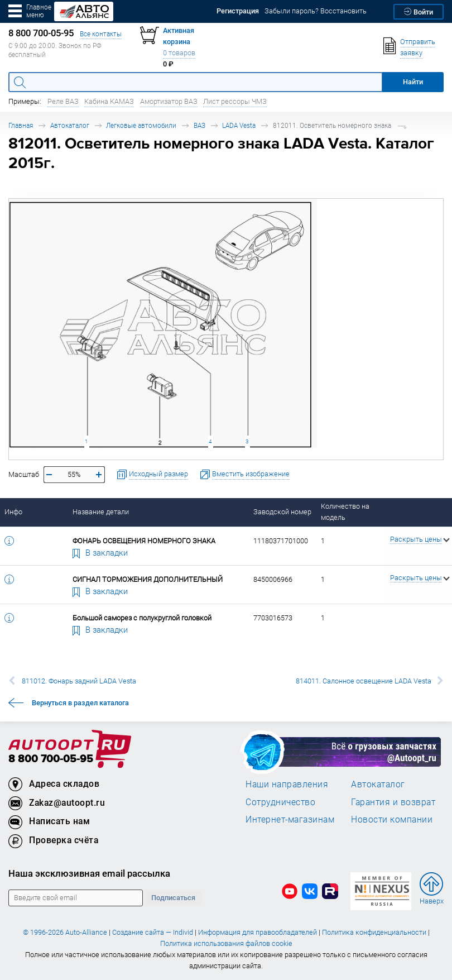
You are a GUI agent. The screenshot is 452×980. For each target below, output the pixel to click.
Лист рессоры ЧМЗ (235, 101)
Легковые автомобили (141, 125)
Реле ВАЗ (63, 101)
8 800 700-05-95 (51, 759)
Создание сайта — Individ (153, 932)
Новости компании (392, 819)
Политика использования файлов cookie (226, 943)
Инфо (13, 512)
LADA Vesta (239, 125)
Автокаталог (70, 125)
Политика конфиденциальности (374, 932)
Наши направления (287, 784)
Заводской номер (282, 512)
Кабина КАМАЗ (109, 101)
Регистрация (238, 11)
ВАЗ (199, 125)
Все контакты (101, 34)
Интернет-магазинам (290, 819)
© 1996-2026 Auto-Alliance (65, 932)
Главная (21, 125)
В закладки (100, 552)
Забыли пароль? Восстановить (316, 11)
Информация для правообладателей (258, 932)
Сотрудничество (280, 802)
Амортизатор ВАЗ (169, 101)
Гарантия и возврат (393, 802)
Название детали (101, 512)
